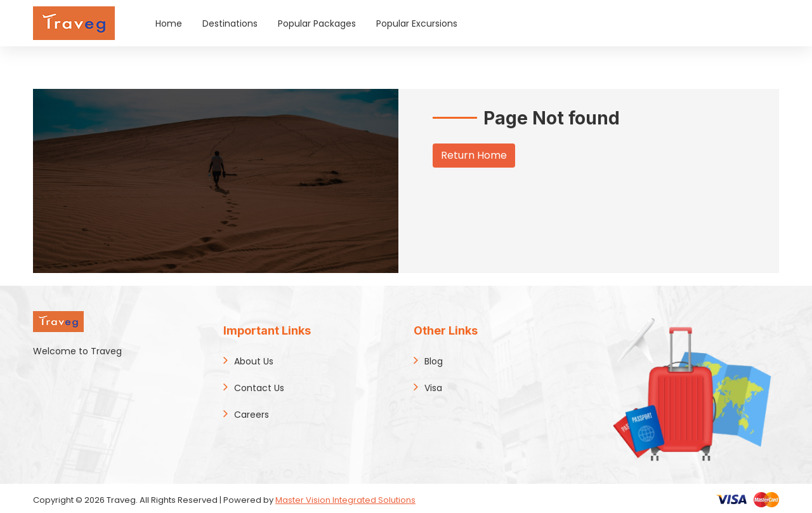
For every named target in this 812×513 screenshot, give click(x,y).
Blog (434, 361)
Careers (252, 415)
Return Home (474, 155)
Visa (433, 388)
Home (169, 23)
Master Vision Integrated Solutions (345, 500)
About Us (254, 361)
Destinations (230, 23)
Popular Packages (317, 23)
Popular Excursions (417, 23)
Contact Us (259, 388)
